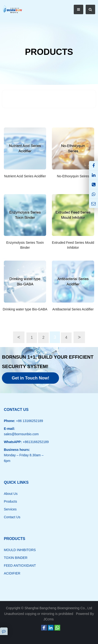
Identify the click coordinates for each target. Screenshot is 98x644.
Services (10, 509)
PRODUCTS (49, 52)
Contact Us (12, 517)
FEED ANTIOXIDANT (20, 566)
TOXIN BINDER (16, 558)
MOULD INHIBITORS (20, 550)
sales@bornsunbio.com (21, 434)
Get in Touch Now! (30, 378)
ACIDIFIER (12, 573)
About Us (11, 494)
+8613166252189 (35, 442)
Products (10, 501)
